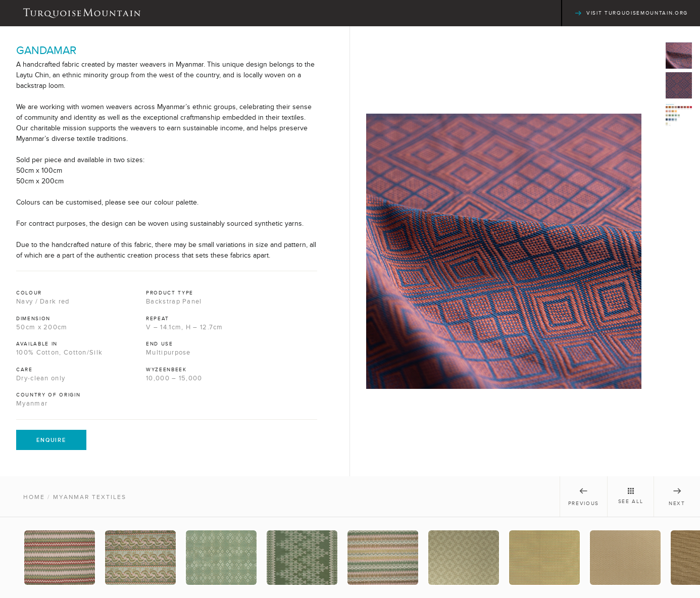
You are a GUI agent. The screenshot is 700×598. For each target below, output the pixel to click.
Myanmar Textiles (90, 497)
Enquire (51, 440)
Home (34, 497)
